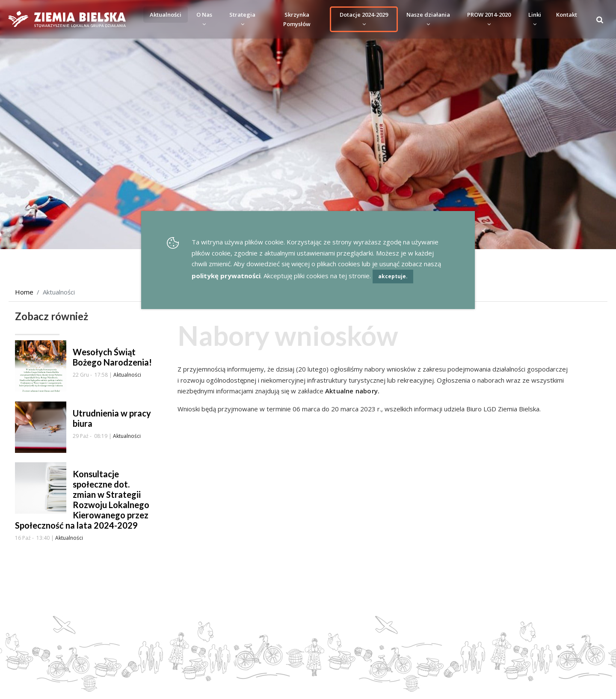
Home (24, 292)
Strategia (242, 19)
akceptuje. (393, 276)
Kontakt (567, 15)
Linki (535, 19)
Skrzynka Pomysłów (297, 19)
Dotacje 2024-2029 (364, 19)
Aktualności (166, 15)
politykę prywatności (226, 276)
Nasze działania (428, 19)
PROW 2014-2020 (489, 19)
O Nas (204, 19)
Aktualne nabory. (352, 391)
